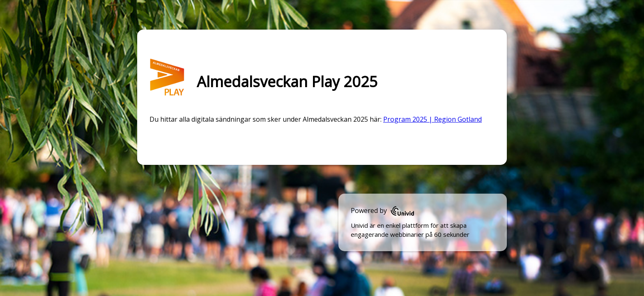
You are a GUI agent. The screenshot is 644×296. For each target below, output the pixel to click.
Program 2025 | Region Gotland (432, 119)
